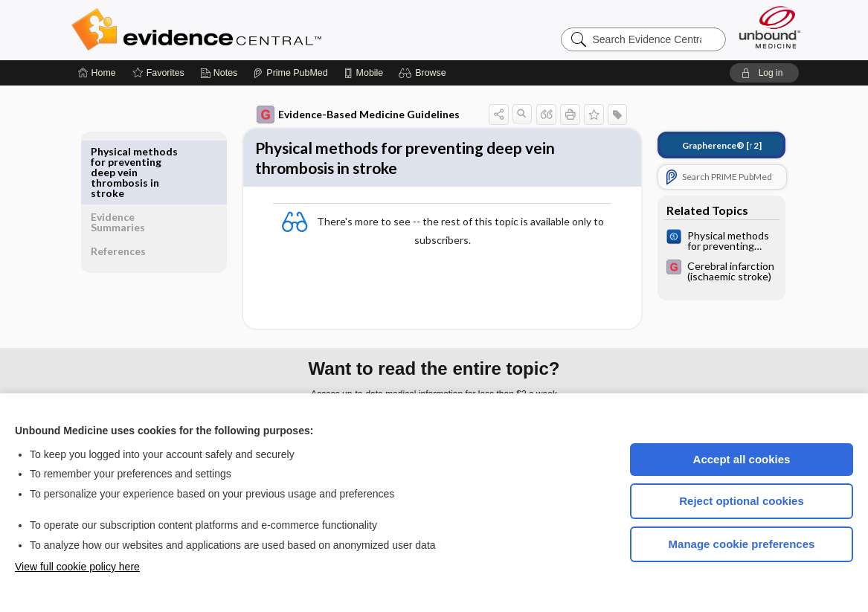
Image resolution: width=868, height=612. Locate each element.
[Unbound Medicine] (770, 27)
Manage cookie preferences (742, 544)
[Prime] (290, 73)
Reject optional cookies (742, 501)
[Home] (97, 73)
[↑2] (711, 145)
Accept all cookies (742, 459)
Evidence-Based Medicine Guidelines (348, 115)
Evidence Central (256, 30)
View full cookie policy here (77, 567)
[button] (424, 73)
